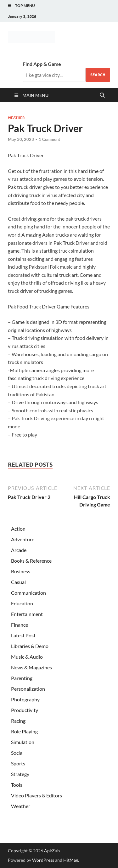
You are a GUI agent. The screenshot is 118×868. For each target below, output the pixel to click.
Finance (20, 625)
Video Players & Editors (37, 795)
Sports (18, 763)
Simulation (23, 742)
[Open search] (102, 95)
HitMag (71, 860)
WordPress (43, 860)
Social (17, 753)
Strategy (20, 774)
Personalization (28, 689)
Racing (18, 721)
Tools (17, 785)
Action (18, 529)
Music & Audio (27, 657)
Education (22, 603)
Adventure (23, 539)
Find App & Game (42, 64)
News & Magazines (31, 667)
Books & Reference (31, 561)
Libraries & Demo (30, 646)
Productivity (25, 710)
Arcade (19, 550)
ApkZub (52, 851)
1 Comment (49, 139)
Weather (16, 118)
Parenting (22, 678)
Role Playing (24, 731)
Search (98, 75)
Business (21, 571)
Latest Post (23, 635)
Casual (18, 582)
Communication (28, 593)
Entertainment (27, 614)
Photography (25, 699)
